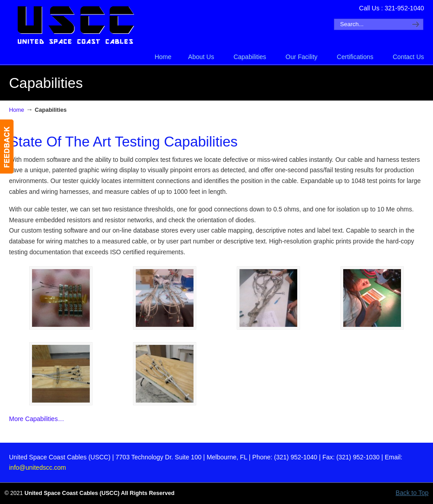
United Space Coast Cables (77, 25)
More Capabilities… (37, 419)
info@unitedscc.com (37, 467)
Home (17, 110)
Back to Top (412, 493)
